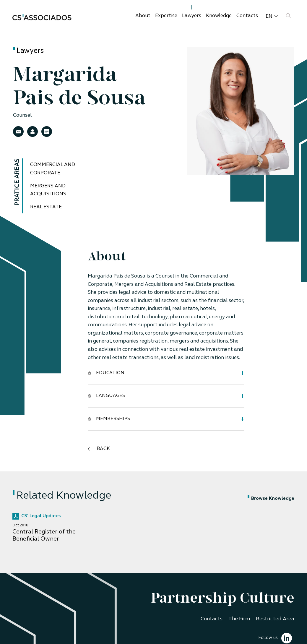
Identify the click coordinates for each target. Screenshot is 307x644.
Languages (106, 396)
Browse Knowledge (271, 499)
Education (106, 373)
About (143, 16)
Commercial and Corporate (53, 169)
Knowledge (219, 16)
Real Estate (46, 207)
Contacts (247, 16)
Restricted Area (275, 619)
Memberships (109, 419)
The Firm (239, 619)
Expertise (166, 16)
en (272, 16)
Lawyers (192, 16)
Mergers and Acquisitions (48, 190)
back (99, 449)
